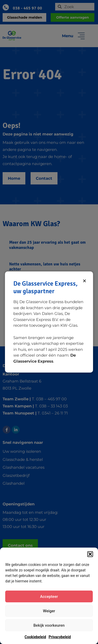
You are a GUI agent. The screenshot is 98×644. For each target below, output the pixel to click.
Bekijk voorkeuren (49, 625)
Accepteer (49, 597)
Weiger (49, 611)
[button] (90, 554)
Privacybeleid (60, 637)
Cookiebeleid (35, 637)
